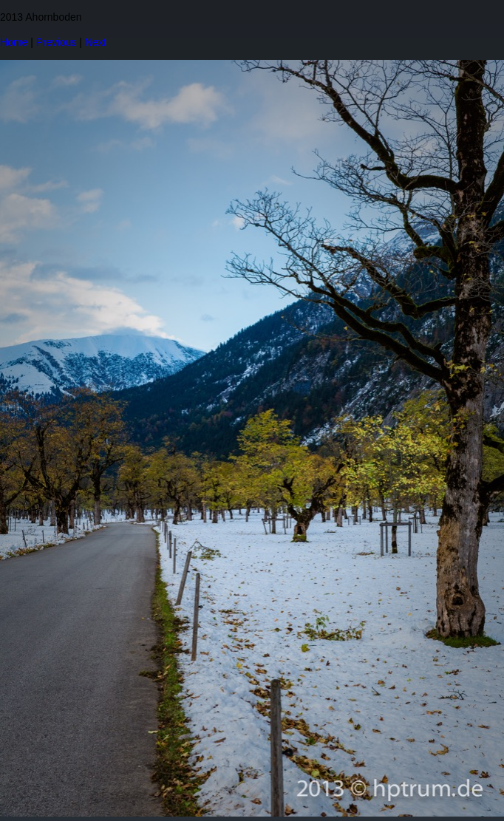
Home (14, 42)
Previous (56, 42)
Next (96, 42)
